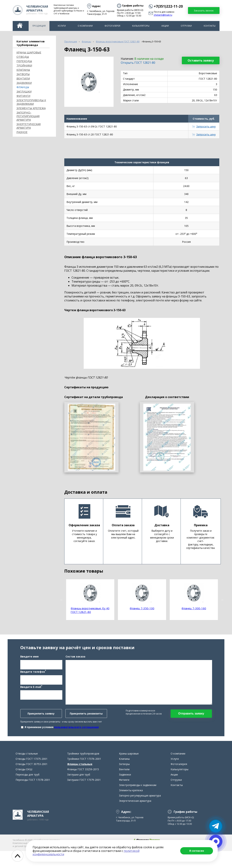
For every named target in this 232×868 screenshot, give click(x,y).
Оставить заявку (201, 60)
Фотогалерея (112, 26)
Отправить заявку (191, 722)
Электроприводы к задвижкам (31, 102)
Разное (22, 132)
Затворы (23, 74)
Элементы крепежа (31, 108)
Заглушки (24, 91)
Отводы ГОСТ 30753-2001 (32, 781)
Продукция (39, 26)
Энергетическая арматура (29, 126)
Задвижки (24, 83)
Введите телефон (33, 680)
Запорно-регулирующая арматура (28, 116)
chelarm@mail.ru (163, 15)
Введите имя (29, 665)
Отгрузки (186, 26)
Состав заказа (75, 665)
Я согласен (197, 851)
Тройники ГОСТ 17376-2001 (84, 776)
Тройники (24, 65)
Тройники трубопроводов (83, 771)
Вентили (23, 78)
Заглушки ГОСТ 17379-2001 (84, 797)
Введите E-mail (31, 695)
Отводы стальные (27, 771)
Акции (165, 26)
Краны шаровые (29, 52)
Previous (62, 600)
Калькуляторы (141, 26)
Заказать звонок (204, 10)
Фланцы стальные (80, 781)
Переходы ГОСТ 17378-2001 (33, 797)
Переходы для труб (28, 792)
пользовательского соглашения (76, 736)
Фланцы (23, 87)
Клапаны (23, 70)
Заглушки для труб (79, 792)
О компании (85, 26)
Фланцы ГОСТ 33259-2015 (83, 786)
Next (222, 600)
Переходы (24, 61)
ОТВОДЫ (23, 57)
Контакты (210, 26)
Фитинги (23, 96)
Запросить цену (206, 126)
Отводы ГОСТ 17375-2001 (32, 776)
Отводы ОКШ (24, 786)
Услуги (62, 26)
